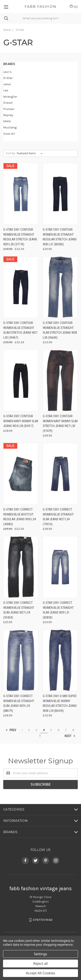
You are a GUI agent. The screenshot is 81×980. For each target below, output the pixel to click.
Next (70, 736)
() (74, 7)
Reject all (40, 964)
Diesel (8, 103)
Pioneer (9, 109)
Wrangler (10, 97)
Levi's (7, 72)
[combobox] (40, 18)
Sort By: (11, 153)
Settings (40, 954)
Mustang (10, 127)
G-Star (8, 78)
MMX (7, 121)
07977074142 (43, 920)
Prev (11, 730)
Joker (7, 84)
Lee (6, 90)
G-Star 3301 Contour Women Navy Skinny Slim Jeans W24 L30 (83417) (21, 421)
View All (9, 134)
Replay (8, 115)
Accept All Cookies (41, 973)
